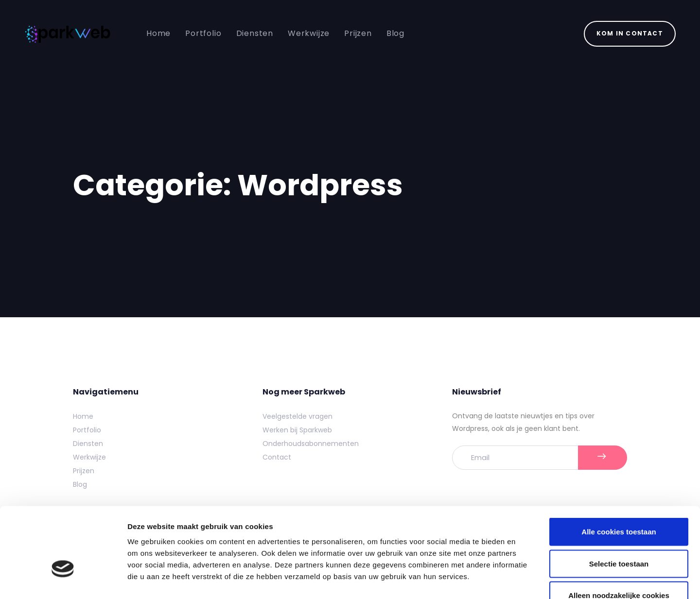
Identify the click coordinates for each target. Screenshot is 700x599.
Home (83, 416)
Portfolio (87, 430)
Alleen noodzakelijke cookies (619, 535)
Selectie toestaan (619, 504)
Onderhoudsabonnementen (311, 444)
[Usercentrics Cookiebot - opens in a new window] (63, 580)
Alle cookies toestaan (619, 471)
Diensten (88, 444)
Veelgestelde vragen (297, 416)
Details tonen (525, 580)
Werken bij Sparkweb (297, 430)
